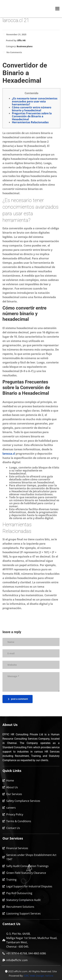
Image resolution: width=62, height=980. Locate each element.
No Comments (12, 52)
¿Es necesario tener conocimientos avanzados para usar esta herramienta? (35, 101)
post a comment (18, 699)
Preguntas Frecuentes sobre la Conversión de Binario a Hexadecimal (32, 116)
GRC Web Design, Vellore (39, 976)
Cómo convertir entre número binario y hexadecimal (32, 109)
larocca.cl (9, 454)
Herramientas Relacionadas (30, 122)
